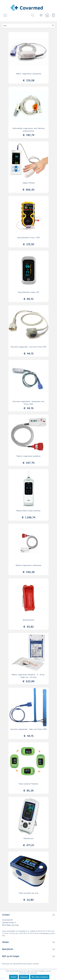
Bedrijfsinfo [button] (28, 949)
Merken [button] (28, 942)
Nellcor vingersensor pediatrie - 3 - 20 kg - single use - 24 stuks (28, 676)
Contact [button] (28, 915)
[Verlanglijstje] (41, 15)
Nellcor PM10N (29, 183)
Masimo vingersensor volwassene (28, 565)
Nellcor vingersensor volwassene (28, 74)
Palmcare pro (28, 838)
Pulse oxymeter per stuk (29, 893)
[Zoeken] (32, 16)
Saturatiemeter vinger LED (28, 292)
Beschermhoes (28, 620)
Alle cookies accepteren (40, 977)
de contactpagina (43, 933)
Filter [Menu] (29, 26)
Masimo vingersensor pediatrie (28, 456)
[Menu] (6, 16)
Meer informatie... (33, 973)
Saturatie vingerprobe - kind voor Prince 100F (28, 347)
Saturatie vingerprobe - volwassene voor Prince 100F (29, 403)
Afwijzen (13, 977)
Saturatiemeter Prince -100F (29, 238)
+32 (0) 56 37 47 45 (25, 933)
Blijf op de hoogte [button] (28, 956)
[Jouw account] (47, 16)
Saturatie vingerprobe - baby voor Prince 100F (29, 729)
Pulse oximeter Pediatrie (28, 784)
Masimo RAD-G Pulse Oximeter (28, 511)
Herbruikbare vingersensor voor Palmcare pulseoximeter (29, 130)
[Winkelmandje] (52, 16)
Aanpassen (24, 977)
